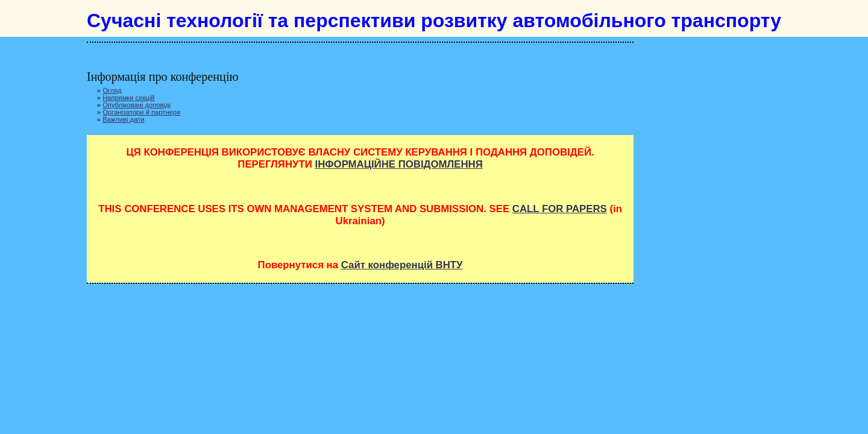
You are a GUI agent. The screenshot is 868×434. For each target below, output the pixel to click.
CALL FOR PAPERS (560, 209)
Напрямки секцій (128, 98)
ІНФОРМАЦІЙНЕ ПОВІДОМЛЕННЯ (398, 164)
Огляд (112, 90)
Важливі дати (123, 119)
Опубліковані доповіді (137, 105)
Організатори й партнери (141, 112)
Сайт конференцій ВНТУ (402, 265)
